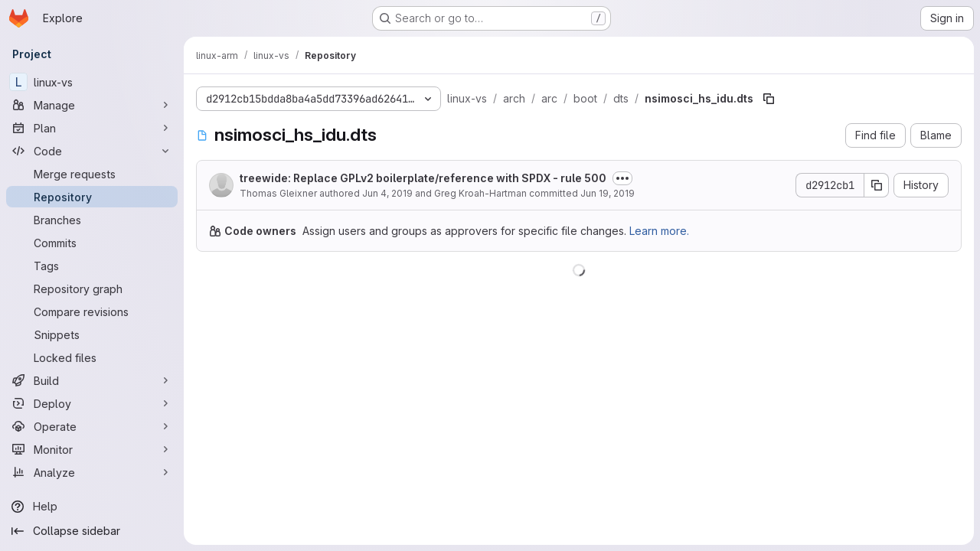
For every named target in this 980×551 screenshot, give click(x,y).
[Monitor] (92, 449)
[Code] (92, 151)
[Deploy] (92, 403)
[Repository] (92, 197)
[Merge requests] (92, 174)
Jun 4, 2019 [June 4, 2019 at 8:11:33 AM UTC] (387, 193)
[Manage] (92, 105)
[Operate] (92, 426)
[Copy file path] (769, 99)
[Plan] (92, 128)
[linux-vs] (92, 82)
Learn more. (659, 231)
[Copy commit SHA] (877, 185)
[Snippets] (92, 334)
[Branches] (92, 220)
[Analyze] (92, 472)
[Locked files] (92, 357)
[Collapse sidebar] (92, 531)
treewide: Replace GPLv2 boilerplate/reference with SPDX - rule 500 (423, 178)
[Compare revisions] (92, 311)
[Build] (92, 380)
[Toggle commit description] (622, 178)
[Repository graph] (92, 289)
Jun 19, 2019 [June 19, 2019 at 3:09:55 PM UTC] (608, 193)
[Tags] (92, 266)
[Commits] (92, 243)
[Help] (92, 507)
